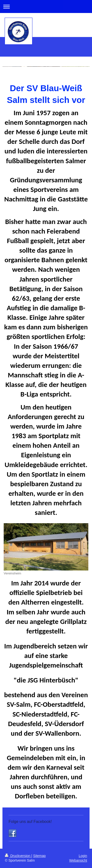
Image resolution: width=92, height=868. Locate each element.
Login (83, 856)
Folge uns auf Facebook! (30, 822)
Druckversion (18, 856)
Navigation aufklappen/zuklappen (46, 6)
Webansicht (78, 860)
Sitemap (39, 856)
